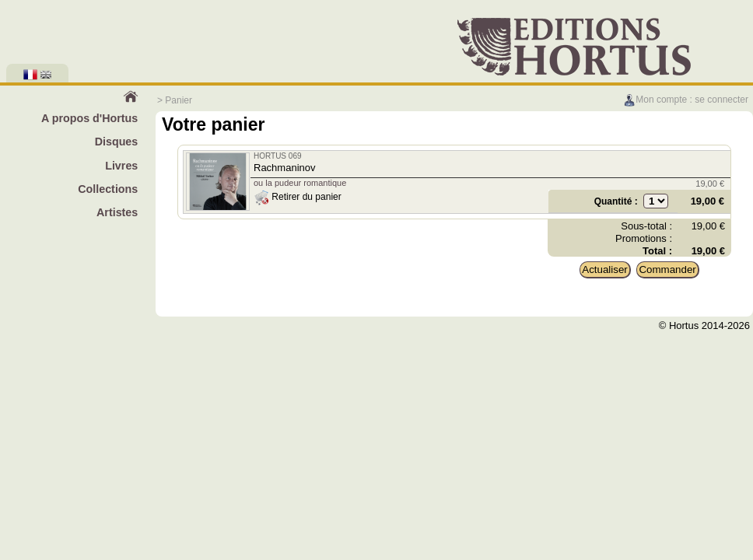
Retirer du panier (298, 197)
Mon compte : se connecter (686, 100)
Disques (117, 142)
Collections (108, 189)
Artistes (117, 212)
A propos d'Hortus (89, 118)
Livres (121, 166)
